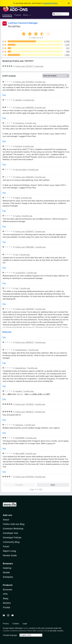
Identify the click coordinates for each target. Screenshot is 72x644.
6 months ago (40, 82)
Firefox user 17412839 (24, 404)
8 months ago (31, 438)
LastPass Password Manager (23, 23)
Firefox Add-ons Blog (14, 524)
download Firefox (50, 3)
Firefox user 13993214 (24, 412)
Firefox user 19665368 (25, 247)
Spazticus (19, 425)
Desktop (7, 568)
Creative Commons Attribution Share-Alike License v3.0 (25, 631)
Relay (6, 598)
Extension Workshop (13, 529)
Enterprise (8, 577)
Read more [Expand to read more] (7, 332)
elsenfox (19, 100)
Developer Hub (10, 533)
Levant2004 (20, 273)
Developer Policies (12, 538)
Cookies (16, 624)
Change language (10, 635)
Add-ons (8, 515)
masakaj (19, 391)
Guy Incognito (21, 169)
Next (53, 485)
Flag (4, 95)
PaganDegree (21, 350)
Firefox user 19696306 (25, 107)
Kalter (18, 198)
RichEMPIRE (20, 438)
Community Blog (11, 542)
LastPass (16, 26)
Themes (18, 15)
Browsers (8, 590)
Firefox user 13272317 (24, 66)
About (6, 520)
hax (17, 288)
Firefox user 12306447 (24, 231)
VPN (5, 594)
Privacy (6, 624)
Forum (6, 546)
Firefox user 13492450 (25, 177)
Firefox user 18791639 (24, 477)
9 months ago (40, 477)
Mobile (6, 572)
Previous (19, 485)
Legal (25, 624)
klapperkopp (21, 368)
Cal (17, 255)
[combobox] (61, 14)
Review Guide (10, 555)
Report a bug (9, 551)
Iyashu (18, 216)
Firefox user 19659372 (25, 342)
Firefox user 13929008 (25, 309)
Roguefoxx (20, 123)
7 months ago (40, 231)
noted (25, 628)
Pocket (6, 607)
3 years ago (39, 66)
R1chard (19, 146)
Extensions (7, 15)
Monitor (7, 603)
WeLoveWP (20, 453)
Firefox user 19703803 (25, 82)
